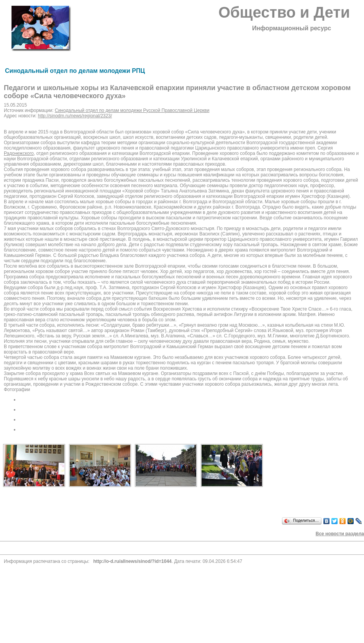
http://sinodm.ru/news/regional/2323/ (75, 116)
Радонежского (19, 153)
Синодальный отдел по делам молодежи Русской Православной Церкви (132, 110)
